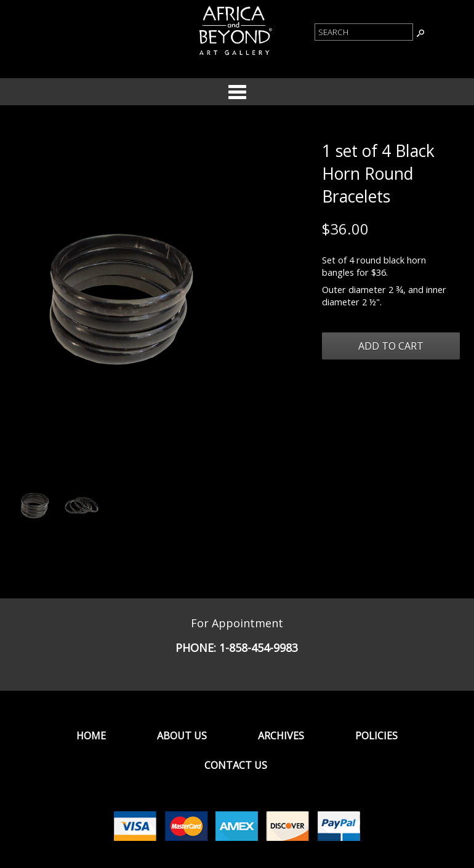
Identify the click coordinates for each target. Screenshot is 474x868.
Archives (281, 736)
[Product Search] (364, 32)
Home (91, 736)
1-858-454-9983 (259, 648)
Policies (376, 736)
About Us (182, 736)
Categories (237, 92)
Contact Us (236, 765)
